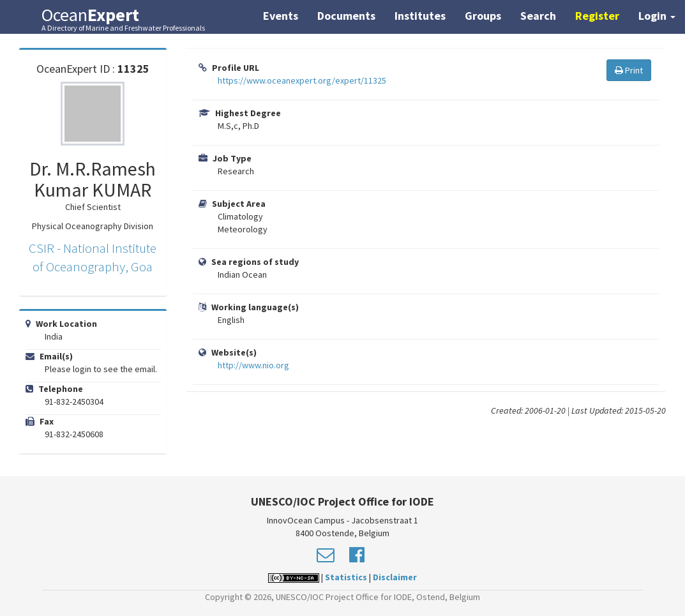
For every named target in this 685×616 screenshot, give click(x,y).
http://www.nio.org (253, 365)
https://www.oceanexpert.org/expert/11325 (302, 80)
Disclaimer (395, 577)
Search (538, 16)
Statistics (346, 577)
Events (281, 16)
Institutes (420, 16)
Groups (483, 16)
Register (597, 16)
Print (629, 70)
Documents (346, 16)
